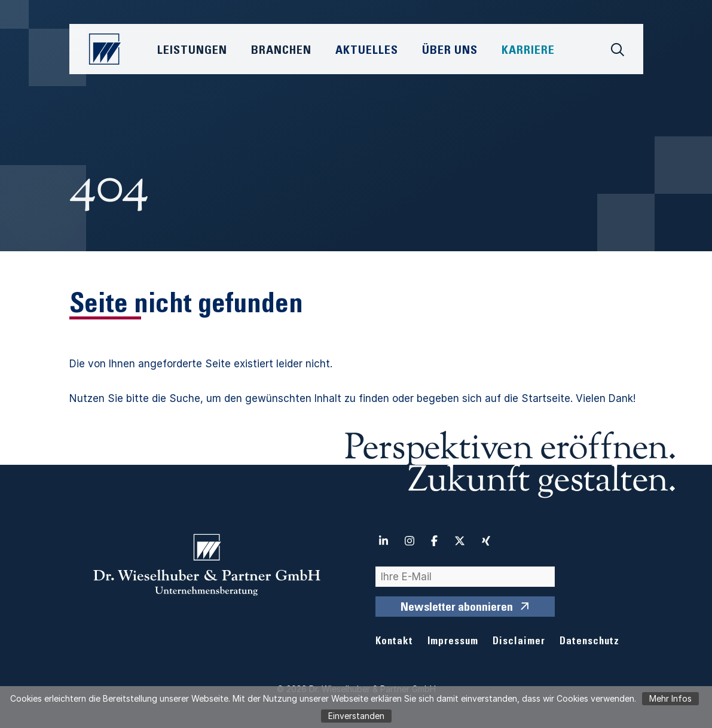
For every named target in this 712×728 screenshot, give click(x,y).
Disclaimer (519, 642)
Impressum (453, 642)
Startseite (546, 398)
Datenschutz (589, 642)
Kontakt (394, 642)
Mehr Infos (670, 698)
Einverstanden (356, 716)
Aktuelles (367, 51)
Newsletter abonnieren (457, 608)
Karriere (528, 51)
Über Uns (450, 51)
